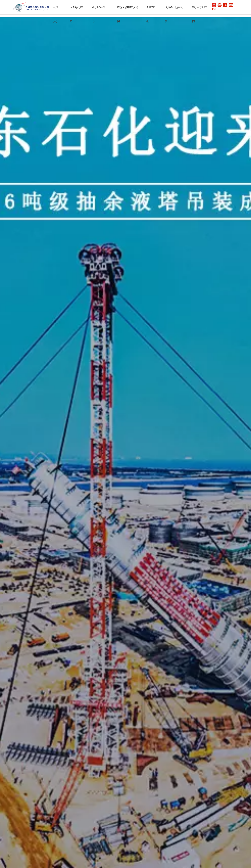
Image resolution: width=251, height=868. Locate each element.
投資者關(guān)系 (174, 10)
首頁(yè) (55, 10)
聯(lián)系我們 (199, 10)
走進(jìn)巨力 (76, 10)
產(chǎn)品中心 (100, 10)
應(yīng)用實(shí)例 (128, 10)
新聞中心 (151, 10)
